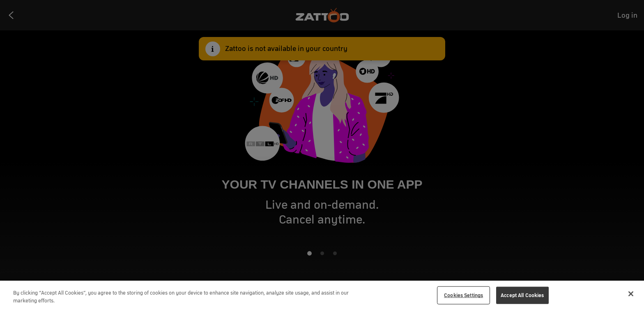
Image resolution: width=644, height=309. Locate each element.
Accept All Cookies (522, 295)
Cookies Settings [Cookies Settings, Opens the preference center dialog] (463, 295)
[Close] (631, 294)
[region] (322, 295)
